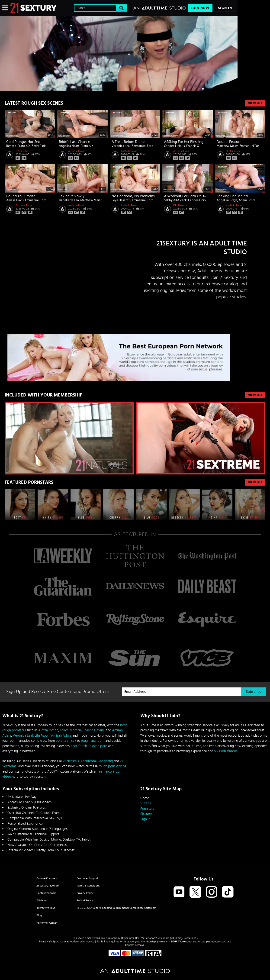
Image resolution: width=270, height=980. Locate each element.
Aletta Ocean (48, 730)
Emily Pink (39, 146)
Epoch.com (59, 941)
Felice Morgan (70, 730)
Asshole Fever (76, 151)
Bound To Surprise (21, 196)
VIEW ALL (255, 395)
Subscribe (254, 692)
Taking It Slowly (72, 196)
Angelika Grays (227, 200)
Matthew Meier (227, 146)
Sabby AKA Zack (175, 200)
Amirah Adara (61, 736)
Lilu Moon (42, 736)
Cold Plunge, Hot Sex (23, 142)
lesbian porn (98, 746)
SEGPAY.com (179, 941)
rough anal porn (93, 741)
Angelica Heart (69, 146)
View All (255, 103)
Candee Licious (174, 146)
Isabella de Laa (69, 200)
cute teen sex (66, 741)
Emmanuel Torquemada (148, 146)
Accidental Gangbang (97, 761)
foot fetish (79, 746)
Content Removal (135, 945)
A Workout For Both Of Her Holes (190, 196)
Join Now (200, 8)
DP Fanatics (22, 151)
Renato (11, 146)
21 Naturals (71, 761)
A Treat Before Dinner (129, 142)
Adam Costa (247, 200)
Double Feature (229, 142)
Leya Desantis (121, 200)
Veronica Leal (121, 146)
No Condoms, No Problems (133, 196)
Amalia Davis (15, 200)
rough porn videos (112, 766)
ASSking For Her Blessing (184, 142)
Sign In (225, 8)
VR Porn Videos (226, 751)
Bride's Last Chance (74, 142)
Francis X (24, 146)
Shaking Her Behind (232, 196)
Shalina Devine (94, 730)
